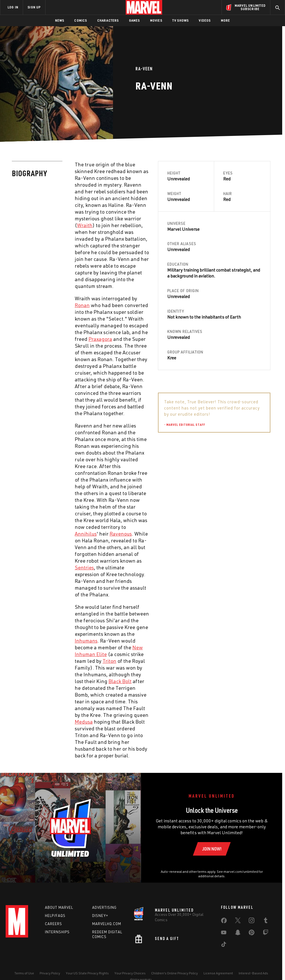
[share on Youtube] (224, 934)
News (60, 20)
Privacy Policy (50, 973)
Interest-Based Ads (253, 973)
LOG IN (13, 7)
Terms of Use (24, 973)
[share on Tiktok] (224, 945)
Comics (81, 20)
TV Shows (181, 20)
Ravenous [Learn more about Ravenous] (121, 534)
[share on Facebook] (224, 922)
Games (134, 20)
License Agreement (218, 973)
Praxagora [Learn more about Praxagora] (100, 339)
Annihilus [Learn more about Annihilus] (86, 534)
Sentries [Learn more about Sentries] (84, 567)
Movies (156, 20)
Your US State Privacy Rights (87, 973)
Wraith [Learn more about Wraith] (85, 225)
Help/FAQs (55, 916)
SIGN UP (34, 7)
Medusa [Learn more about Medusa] (84, 722)
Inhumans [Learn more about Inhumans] (86, 641)
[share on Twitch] (266, 934)
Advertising (104, 907)
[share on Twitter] (238, 921)
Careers (54, 924)
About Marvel (59, 907)
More (226, 20)
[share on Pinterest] (252, 934)
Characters (108, 20)
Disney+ (100, 916)
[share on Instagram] (252, 921)
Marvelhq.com (107, 924)
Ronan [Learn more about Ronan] (82, 305)
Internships (57, 932)
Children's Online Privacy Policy (175, 973)
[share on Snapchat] (238, 934)
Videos (205, 20)
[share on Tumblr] (266, 921)
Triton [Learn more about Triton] (109, 661)
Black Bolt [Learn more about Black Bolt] (120, 681)
